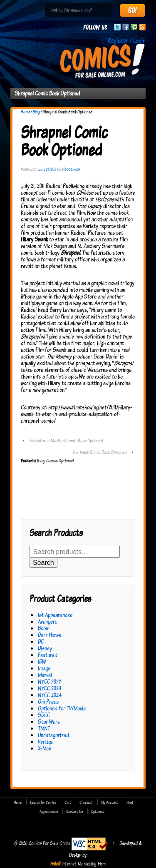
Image (44, 668)
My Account (110, 802)
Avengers (48, 621)
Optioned (98, 811)
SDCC (44, 715)
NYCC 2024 (50, 695)
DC (41, 641)
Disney (45, 648)
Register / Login (127, 40)
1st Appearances (55, 615)
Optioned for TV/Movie (62, 708)
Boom (44, 628)
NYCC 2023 (50, 688)
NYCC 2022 (50, 681)
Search (43, 563)
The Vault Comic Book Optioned (99, 452)
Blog (36, 112)
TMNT (44, 728)
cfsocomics (71, 169)
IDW (42, 661)
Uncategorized (53, 735)
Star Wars (49, 721)
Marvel (45, 675)
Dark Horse (50, 635)
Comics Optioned (60, 461)
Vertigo (46, 741)
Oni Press (48, 701)
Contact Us (74, 811)
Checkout (86, 802)
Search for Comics (43, 802)
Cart (68, 802)
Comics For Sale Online (50, 843)
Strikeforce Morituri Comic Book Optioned (66, 440)
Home (25, 112)
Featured (48, 655)
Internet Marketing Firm (84, 863)
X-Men (45, 748)
